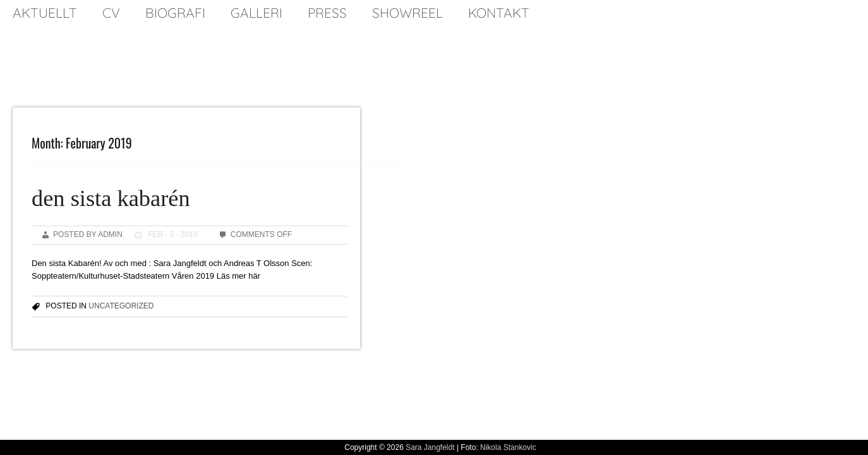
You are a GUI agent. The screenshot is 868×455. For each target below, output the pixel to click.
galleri (256, 13)
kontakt (499, 13)
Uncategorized (121, 306)
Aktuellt (45, 13)
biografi (175, 13)
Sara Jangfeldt (430, 447)
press (327, 13)
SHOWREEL (407, 13)
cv (111, 13)
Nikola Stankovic (508, 447)
